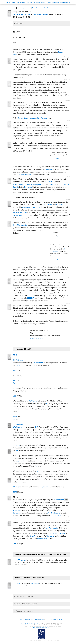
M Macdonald (38, 363)
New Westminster (24, 175)
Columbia (52, 184)
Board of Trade (22, 461)
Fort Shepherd (36, 184)
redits (62, 2)
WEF (15, 417)
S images (36, 2)
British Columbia (20, 212)
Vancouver (17, 510)
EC (14, 383)
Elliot (19, 584)
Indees (44, 2)
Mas (49, 2)
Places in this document (24, 611)
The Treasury (18, 427)
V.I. (47, 404)
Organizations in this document (27, 604)
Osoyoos (51, 182)
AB (57, 159)
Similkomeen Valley (21, 184)
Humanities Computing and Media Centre (32, 619)
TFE (15, 396)
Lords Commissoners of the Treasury (33, 118)
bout (13, 2)
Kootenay (48, 169)
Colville (60, 205)
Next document (37, 8)
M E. (15, 355)
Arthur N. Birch (36, 338)
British (32, 536)
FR (57, 236)
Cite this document (50, 8)
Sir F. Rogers (18, 360)
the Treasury (18, 215)
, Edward (41, 14)
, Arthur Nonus (22, 14)
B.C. (37, 427)
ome (8, 2)
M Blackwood (19, 424)
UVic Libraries (51, 619)
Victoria (30, 298)
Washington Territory (31, 207)
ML (14, 8)
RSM (15, 492)
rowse (29, 2)
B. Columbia (45, 487)
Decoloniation (21, 2)
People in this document (24, 597)
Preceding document (24, 8)
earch (68, 2)
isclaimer (55, 2)
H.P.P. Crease (21, 560)
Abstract (19, 23)
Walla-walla (47, 205)
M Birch (20, 365)
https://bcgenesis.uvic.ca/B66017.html (41, 628)
